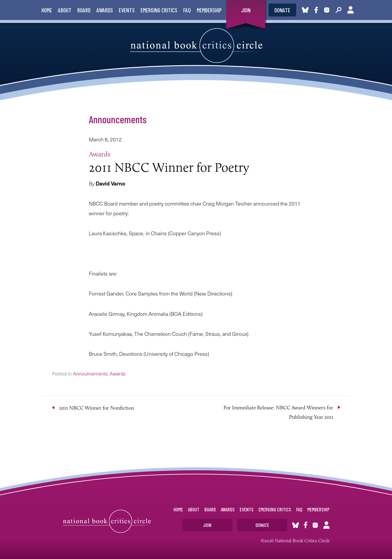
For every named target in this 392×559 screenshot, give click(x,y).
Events (127, 10)
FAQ (187, 10)
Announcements (118, 119)
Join (246, 10)
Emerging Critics (159, 10)
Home (47, 10)
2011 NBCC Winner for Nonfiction (97, 408)
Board (84, 10)
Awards (105, 10)
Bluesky (305, 10)
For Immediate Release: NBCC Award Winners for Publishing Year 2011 (278, 412)
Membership (209, 10)
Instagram (327, 10)
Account (351, 10)
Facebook (317, 10)
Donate (282, 10)
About (65, 10)
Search (338, 10)
